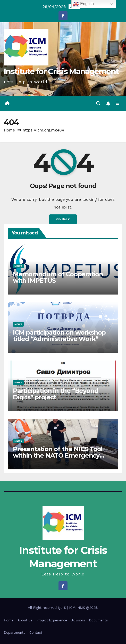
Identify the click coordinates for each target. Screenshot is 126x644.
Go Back (63, 219)
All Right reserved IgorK (48, 608)
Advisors (78, 620)
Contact (36, 633)
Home (9, 130)
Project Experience (52, 620)
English (83, 4)
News (18, 266)
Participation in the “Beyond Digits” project (56, 394)
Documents (99, 620)
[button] (98, 103)
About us (25, 620)
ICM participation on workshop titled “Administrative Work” (59, 336)
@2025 (92, 608)
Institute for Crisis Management (61, 72)
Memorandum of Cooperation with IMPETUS (58, 277)
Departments (15, 633)
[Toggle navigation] (118, 103)
